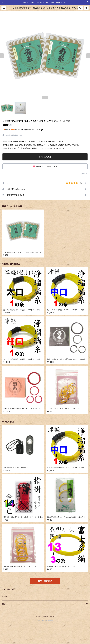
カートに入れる (45, 157)
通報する (85, 174)
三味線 (5, 597)
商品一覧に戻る (45, 581)
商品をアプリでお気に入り (45, 166)
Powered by (45, 620)
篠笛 (4, 604)
